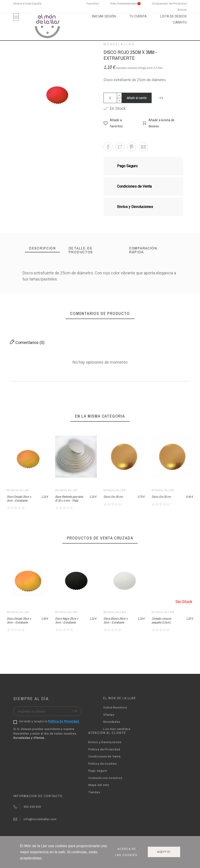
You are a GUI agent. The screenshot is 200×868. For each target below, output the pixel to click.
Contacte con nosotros (105, 778)
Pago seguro (98, 771)
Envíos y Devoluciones (105, 742)
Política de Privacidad (104, 749)
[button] (162, 98)
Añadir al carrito (137, 98)
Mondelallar (119, 44)
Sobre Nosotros (115, 707)
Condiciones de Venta (105, 756)
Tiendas (94, 792)
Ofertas (109, 715)
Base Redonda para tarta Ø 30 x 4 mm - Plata (69, 499)
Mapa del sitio (99, 785)
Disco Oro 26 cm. (113, 497)
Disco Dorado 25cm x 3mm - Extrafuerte (19, 499)
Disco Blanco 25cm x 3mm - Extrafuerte (164, 620)
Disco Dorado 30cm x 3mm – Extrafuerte (67, 620)
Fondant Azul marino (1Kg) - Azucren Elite (19, 620)
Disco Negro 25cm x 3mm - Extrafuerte (115, 620)
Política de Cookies (103, 764)
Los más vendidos (117, 729)
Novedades (112, 722)
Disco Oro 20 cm (161, 497)
